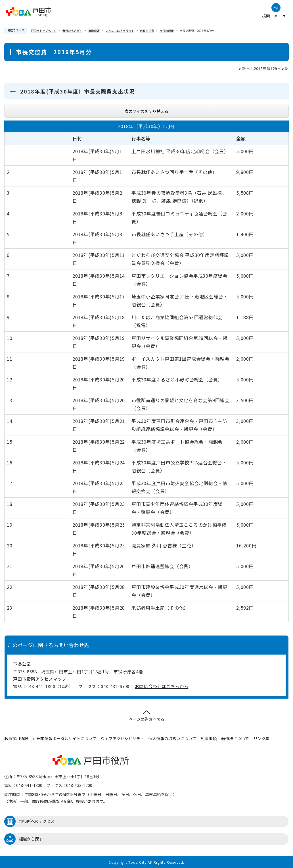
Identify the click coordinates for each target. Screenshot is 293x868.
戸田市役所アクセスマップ (40, 679)
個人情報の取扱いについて (172, 738)
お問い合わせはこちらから (162, 686)
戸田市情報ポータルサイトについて (64, 738)
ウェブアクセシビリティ (122, 738)
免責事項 (209, 738)
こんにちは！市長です (120, 31)
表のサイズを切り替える (146, 111)
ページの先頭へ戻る (146, 716)
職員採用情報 (16, 738)
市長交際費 (147, 31)
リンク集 (261, 738)
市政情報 (94, 31)
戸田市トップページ (44, 31)
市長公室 (22, 664)
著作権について (235, 738)
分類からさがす (72, 31)
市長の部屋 (167, 31)
